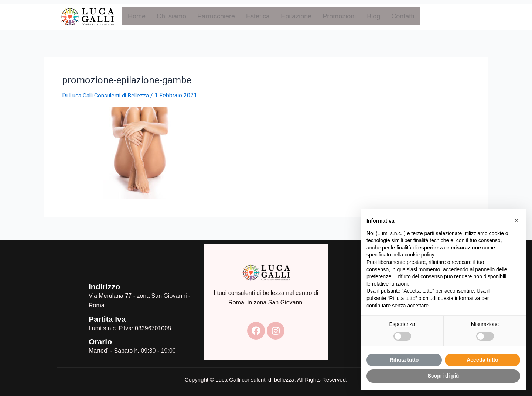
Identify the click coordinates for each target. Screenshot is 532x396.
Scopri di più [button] (444, 376)
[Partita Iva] (78, 324)
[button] (516, 220)
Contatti (403, 16)
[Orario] (78, 347)
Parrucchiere (216, 16)
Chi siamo (171, 16)
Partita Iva (107, 319)
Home (137, 16)
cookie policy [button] (420, 255)
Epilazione (296, 16)
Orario (100, 342)
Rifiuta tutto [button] (404, 360)
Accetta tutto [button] (482, 360)
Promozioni (339, 16)
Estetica (258, 16)
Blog (374, 16)
